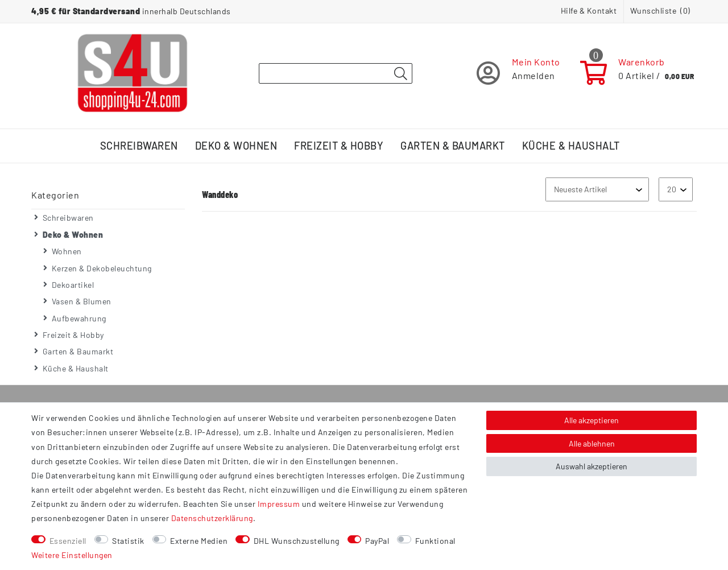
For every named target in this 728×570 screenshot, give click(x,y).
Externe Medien (199, 541)
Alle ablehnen (592, 443)
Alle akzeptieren (591, 420)
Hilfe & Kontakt (589, 11)
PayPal (377, 541)
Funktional (435, 541)
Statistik (128, 541)
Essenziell (68, 541)
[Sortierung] (597, 189)
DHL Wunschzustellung (297, 541)
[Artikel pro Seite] (676, 189)
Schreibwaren (139, 146)
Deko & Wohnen (236, 146)
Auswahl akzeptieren (591, 466)
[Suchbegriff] (336, 73)
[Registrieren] (518, 73)
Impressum (279, 504)
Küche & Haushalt (571, 146)
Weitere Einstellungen (72, 555)
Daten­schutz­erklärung (212, 518)
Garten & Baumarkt (453, 146)
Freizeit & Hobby (339, 146)
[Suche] (400, 74)
